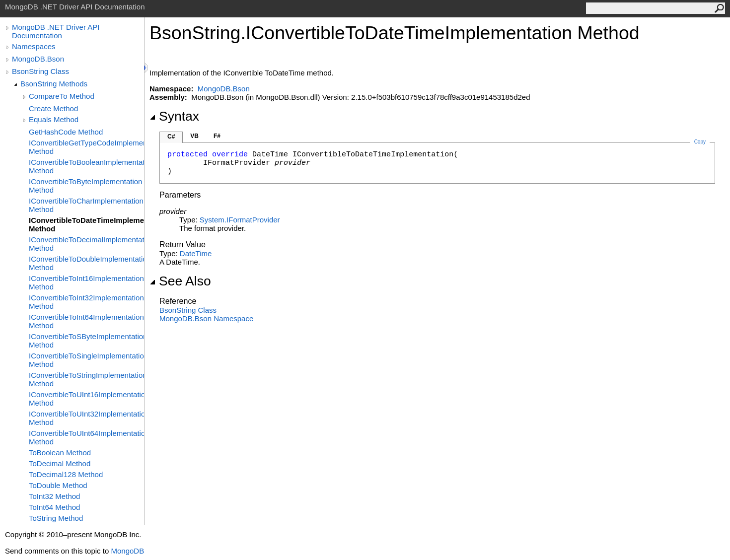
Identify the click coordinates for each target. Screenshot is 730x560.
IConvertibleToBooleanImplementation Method (86, 166)
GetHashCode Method (66, 132)
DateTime (196, 253)
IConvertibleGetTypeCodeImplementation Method (86, 147)
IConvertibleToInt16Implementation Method (86, 282)
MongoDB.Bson (38, 59)
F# (217, 136)
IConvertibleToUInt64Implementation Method (86, 437)
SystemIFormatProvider (240, 220)
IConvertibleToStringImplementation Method (86, 379)
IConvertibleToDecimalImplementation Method (86, 244)
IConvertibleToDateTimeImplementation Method (86, 224)
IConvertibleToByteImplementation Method (85, 186)
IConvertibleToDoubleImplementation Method (86, 263)
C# (171, 137)
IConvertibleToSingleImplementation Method (86, 360)
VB (194, 136)
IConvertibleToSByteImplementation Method (86, 341)
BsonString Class (40, 71)
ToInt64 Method (54, 507)
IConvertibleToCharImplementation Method (86, 205)
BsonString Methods (54, 84)
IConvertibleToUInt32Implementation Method (86, 418)
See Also (180, 281)
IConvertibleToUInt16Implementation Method (86, 399)
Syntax (174, 116)
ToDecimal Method (60, 463)
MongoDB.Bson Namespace (206, 318)
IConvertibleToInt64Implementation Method (86, 321)
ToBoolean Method (60, 453)
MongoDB (127, 551)
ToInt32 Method (54, 496)
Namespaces (34, 46)
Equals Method (54, 119)
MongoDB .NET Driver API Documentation (56, 31)
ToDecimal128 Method (66, 474)
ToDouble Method (58, 485)
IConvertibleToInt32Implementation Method (86, 302)
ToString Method (56, 518)
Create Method (53, 108)
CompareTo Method (62, 96)
